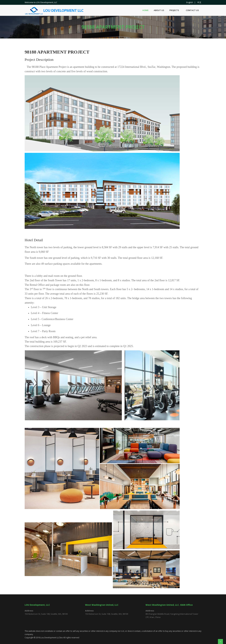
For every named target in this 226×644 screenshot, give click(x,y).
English (190, 2)
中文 (199, 2)
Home (145, 10)
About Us (159, 10)
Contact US (192, 10)
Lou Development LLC (54, 9)
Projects (175, 10)
